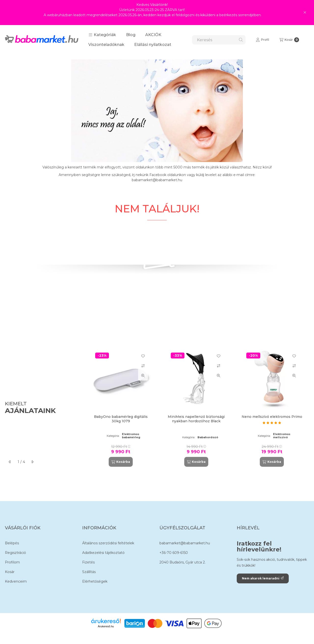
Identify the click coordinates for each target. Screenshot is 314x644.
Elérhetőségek (95, 581)
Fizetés (88, 562)
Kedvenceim (16, 581)
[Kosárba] (121, 462)
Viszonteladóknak (106, 45)
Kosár (10, 572)
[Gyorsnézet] (143, 376)
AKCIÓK (153, 35)
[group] (197, 408)
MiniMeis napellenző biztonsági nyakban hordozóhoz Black (196, 419)
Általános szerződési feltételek (108, 543)
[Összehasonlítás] (143, 366)
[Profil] (262, 40)
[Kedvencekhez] (143, 356)
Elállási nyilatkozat (153, 45)
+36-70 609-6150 (174, 553)
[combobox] (219, 40)
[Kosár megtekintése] (289, 40)
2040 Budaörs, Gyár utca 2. (183, 562)
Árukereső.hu (106, 626)
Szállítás (89, 572)
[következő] (32, 462)
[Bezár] (305, 13)
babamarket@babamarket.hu (185, 543)
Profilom (12, 562)
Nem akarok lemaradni (263, 578)
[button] (102, 35)
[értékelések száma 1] (272, 423)
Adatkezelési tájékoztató (103, 553)
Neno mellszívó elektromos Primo (272, 417)
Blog (131, 35)
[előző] (10, 462)
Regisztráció (15, 553)
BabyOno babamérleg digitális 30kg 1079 (121, 419)
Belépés (12, 543)
